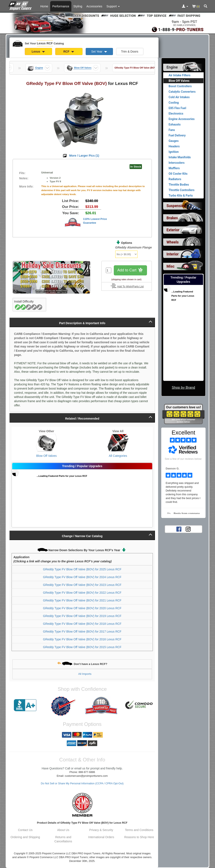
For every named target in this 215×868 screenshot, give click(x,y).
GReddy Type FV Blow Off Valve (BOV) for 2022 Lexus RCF (82, 593)
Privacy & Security (101, 830)
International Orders (101, 837)
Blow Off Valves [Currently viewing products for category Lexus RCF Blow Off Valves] (179, 81)
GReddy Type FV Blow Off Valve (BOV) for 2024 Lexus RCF (82, 577)
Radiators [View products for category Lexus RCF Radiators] (175, 179)
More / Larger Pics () (84, 156)
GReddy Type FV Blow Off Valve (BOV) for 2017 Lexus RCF (82, 632)
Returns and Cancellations (63, 839)
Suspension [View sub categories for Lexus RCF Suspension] (176, 206)
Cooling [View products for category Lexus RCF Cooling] (174, 103)
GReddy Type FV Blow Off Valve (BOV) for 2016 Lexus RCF (82, 639)
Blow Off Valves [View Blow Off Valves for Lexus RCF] (46, 456)
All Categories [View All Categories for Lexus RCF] (118, 456)
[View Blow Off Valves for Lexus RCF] (47, 443)
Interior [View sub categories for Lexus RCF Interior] (173, 254)
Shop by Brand (183, 388)
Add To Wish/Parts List (130, 287)
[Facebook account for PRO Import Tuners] (179, 529)
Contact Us (25, 830)
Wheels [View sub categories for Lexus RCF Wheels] (173, 242)
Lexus (38, 52)
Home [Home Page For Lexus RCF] (44, 6)
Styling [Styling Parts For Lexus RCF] (78, 6)
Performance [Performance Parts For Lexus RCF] (61, 6)
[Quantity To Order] (109, 270)
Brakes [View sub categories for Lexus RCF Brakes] (172, 218)
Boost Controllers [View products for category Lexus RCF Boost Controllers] (180, 86)
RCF (69, 52)
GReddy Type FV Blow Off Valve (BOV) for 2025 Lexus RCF (82, 569)
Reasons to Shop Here (139, 837)
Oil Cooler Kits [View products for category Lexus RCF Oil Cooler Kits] (178, 174)
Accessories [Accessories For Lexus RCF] (94, 6)
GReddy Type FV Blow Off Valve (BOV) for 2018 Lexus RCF (82, 624)
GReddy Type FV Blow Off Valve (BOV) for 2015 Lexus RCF (82, 647)
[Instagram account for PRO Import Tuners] (188, 529)
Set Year (99, 52)
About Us (63, 830)
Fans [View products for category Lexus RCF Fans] (172, 130)
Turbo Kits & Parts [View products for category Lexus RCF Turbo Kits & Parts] (181, 196)
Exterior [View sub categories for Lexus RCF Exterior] (173, 230)
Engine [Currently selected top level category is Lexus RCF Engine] (172, 67)
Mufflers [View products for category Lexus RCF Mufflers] (174, 168)
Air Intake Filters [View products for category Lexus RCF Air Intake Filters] (180, 75)
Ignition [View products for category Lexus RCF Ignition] (174, 152)
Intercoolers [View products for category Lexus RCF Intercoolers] (177, 163)
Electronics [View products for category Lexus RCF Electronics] (176, 114)
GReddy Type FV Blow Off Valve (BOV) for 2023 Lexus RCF (82, 585)
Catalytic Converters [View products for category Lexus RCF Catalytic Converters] (182, 92)
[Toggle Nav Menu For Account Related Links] (185, 7)
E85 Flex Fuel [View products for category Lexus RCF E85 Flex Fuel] (177, 108)
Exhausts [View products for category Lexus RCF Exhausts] (175, 124)
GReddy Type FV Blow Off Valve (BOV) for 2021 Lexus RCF (82, 600)
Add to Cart (130, 271)
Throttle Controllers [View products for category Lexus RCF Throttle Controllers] (182, 190)
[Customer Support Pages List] (113, 6)
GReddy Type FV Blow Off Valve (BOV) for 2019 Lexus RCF (82, 616)
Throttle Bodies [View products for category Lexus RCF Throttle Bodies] (179, 185)
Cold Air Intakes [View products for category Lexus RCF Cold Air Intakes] (179, 97)
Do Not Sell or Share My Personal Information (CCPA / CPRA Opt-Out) (82, 783)
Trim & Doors (130, 52)
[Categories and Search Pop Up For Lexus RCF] (206, 7)
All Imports (85, 674)
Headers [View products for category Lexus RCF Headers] (174, 146)
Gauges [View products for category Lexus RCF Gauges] (174, 141)
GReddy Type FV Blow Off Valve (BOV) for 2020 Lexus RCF (82, 608)
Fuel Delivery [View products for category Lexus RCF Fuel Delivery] (177, 135)
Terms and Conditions (139, 830)
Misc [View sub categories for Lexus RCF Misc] (170, 266)
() (196, 7)
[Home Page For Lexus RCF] (21, 5)
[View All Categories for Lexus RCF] (118, 443)
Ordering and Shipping (25, 837)
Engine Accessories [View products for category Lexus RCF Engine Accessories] (182, 119)
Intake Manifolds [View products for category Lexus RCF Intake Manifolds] (180, 157)
